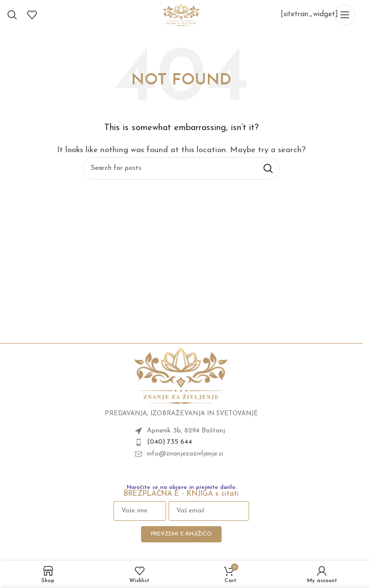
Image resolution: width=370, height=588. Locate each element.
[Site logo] (181, 14)
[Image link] (181, 375)
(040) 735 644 (170, 442)
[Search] (12, 15)
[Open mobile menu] (345, 15)
